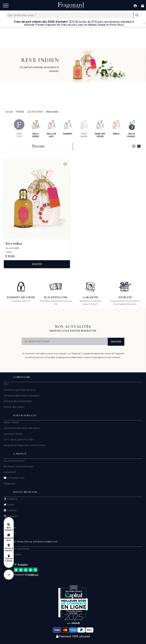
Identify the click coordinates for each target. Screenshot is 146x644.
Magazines (10, 484)
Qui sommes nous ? (15, 461)
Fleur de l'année (9, 560)
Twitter (10, 505)
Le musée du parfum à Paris (19, 440)
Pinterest (12, 510)
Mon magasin (9, 529)
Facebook (12, 499)
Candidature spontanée (16, 549)
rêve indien (84, 128)
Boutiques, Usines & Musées (19, 466)
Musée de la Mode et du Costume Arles (24, 445)
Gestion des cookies (14, 407)
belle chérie (35, 128)
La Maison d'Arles (13, 434)
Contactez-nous (15, 478)
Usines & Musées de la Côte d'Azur (22, 428)
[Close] (144, 23)
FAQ (6, 384)
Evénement (10, 472)
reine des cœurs (100, 128)
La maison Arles (9, 539)
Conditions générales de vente (20, 390)
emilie (116, 127)
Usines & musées (9, 549)
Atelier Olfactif (11, 422)
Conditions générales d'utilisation (21, 396)
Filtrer (38, 146)
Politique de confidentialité (18, 401)
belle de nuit (52, 128)
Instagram (12, 516)
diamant (68, 127)
